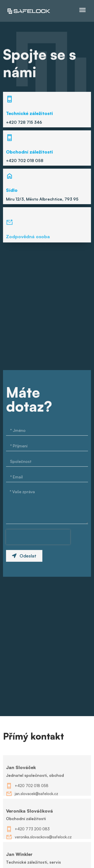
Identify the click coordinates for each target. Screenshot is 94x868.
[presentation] (38, 537)
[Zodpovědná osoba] (10, 238)
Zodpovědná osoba (28, 252)
